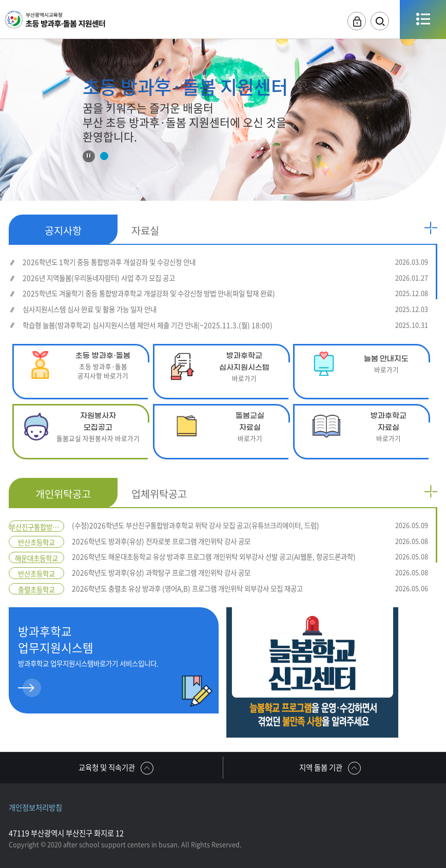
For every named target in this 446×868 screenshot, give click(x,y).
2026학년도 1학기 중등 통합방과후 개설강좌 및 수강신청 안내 (225, 262)
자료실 (145, 230)
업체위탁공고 (159, 494)
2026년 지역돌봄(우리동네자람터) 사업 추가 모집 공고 (225, 278)
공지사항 (63, 230)
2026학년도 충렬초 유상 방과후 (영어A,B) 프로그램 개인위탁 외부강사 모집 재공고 (250, 589)
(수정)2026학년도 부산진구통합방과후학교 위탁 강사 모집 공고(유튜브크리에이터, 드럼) (250, 525)
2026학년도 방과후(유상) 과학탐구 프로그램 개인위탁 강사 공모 (250, 573)
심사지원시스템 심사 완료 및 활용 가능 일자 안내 (225, 309)
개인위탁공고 (63, 494)
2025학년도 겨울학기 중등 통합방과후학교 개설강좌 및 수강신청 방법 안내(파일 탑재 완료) (225, 293)
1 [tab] (104, 156)
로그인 (357, 21)
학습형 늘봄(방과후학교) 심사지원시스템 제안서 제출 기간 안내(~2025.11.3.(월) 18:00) (225, 325)
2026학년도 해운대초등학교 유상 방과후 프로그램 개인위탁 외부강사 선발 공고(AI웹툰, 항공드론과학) (250, 557)
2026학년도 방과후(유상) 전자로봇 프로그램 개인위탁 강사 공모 (250, 541)
